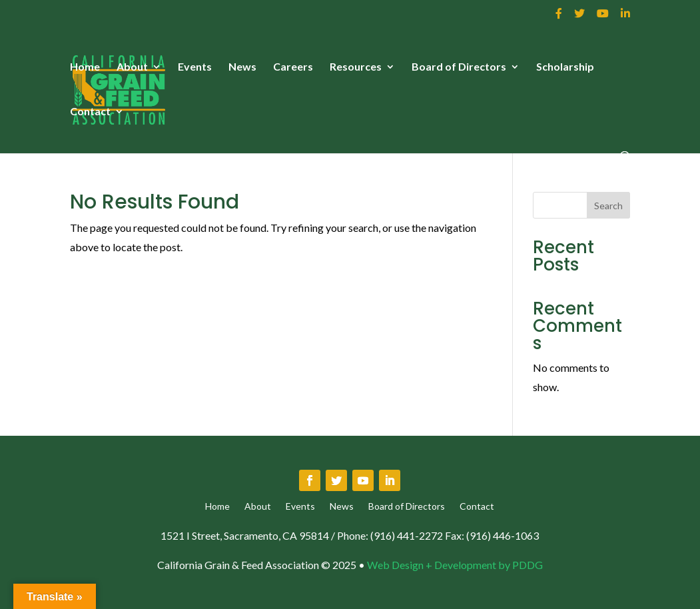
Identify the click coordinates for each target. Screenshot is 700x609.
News (242, 67)
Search (608, 206)
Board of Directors (459, 67)
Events (195, 67)
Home (85, 67)
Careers (293, 67)
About (132, 67)
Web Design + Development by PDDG (455, 565)
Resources (356, 67)
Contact (90, 112)
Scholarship (565, 67)
